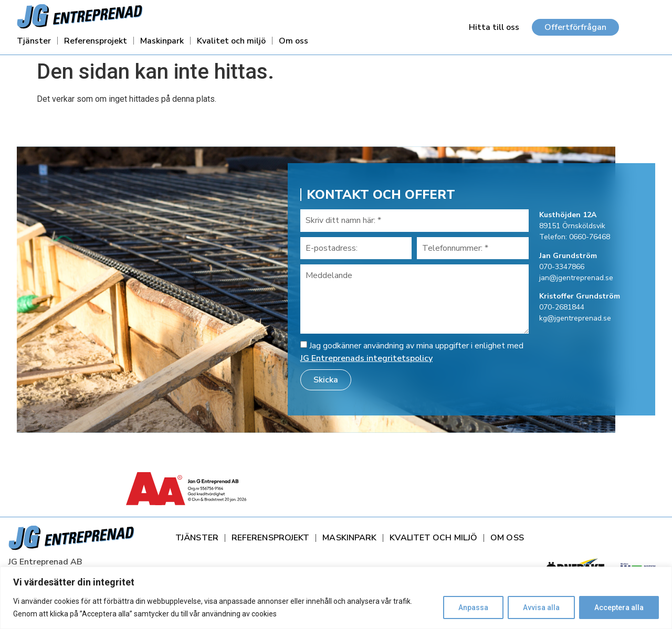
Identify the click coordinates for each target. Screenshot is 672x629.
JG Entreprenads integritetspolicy (366, 358)
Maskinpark (162, 41)
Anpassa (473, 607)
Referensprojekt (96, 41)
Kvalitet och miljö (231, 41)
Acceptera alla (619, 607)
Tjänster (34, 41)
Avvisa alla (541, 607)
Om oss (293, 41)
